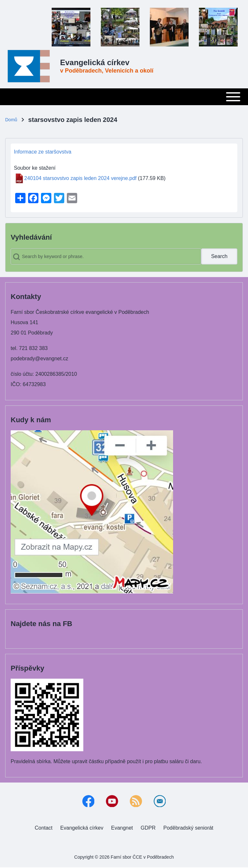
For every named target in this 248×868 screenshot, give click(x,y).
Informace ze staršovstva (43, 152)
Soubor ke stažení (35, 168)
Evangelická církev (95, 62)
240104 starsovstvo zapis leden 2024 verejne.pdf (80, 178)
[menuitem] (43, 828)
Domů (11, 120)
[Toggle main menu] (124, 97)
